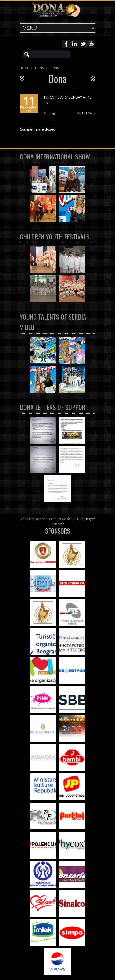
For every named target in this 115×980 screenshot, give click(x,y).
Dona (39, 68)
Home (24, 68)
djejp (52, 113)
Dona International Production (43, 519)
